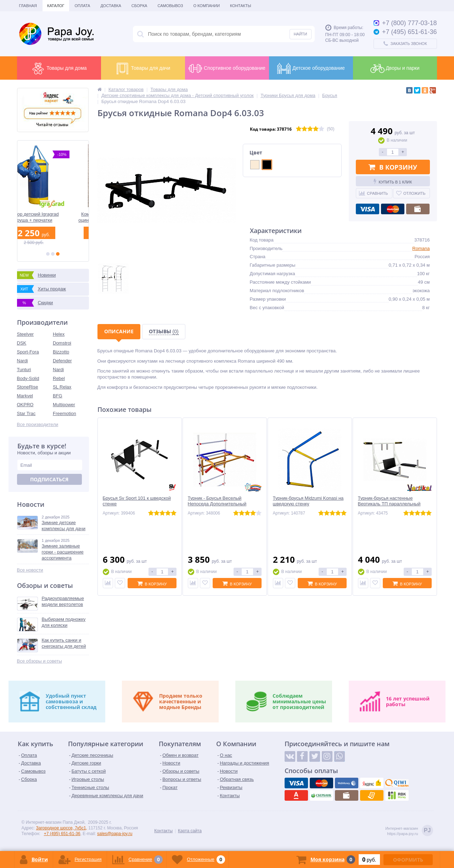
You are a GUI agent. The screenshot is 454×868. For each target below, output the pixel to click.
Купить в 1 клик (393, 181)
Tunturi (24, 370)
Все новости (30, 570)
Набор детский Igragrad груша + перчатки (53, 217)
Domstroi (62, 343)
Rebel (59, 378)
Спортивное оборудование (227, 68)
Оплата (83, 6)
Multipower (64, 405)
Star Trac (26, 413)
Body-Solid (28, 378)
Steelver (26, 334)
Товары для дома (59, 68)
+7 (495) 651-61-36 (62, 834)
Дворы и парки (395, 68)
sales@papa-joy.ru (115, 834)
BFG (58, 396)
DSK (22, 343)
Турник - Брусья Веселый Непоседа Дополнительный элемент (217, 504)
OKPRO (25, 405)
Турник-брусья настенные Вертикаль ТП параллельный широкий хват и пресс (389, 504)
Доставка (111, 6)
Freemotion (65, 413)
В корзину (393, 167)
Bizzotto (61, 352)
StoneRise (28, 387)
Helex (59, 334)
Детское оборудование (311, 68)
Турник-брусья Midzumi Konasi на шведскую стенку (308, 501)
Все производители (38, 424)
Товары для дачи (143, 68)
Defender (62, 361)
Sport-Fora (28, 352)
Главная (28, 6)
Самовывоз (170, 6)
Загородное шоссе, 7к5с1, (62, 828)
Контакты (240, 6)
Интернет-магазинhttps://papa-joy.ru (409, 831)
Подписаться (49, 479)
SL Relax (62, 387)
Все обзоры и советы (40, 661)
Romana (421, 248)
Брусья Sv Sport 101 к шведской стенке (137, 501)
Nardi (23, 361)
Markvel (25, 396)
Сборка (139, 6)
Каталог (56, 6)
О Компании (206, 6)
